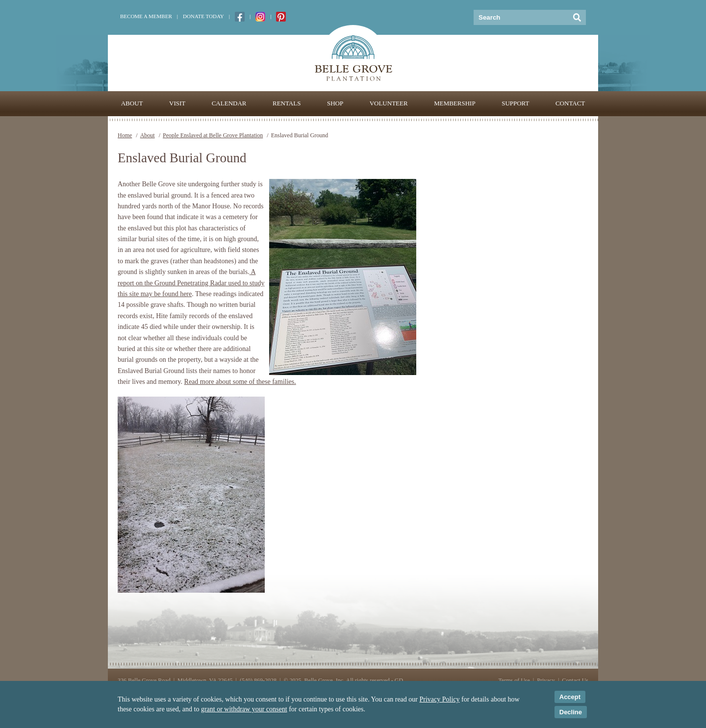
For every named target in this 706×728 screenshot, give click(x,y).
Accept (570, 697)
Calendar (229, 103)
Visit (177, 103)
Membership (455, 103)
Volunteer (389, 103)
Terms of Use (514, 680)
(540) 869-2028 (258, 680)
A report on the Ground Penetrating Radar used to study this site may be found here (191, 283)
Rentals (287, 103)
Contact (570, 103)
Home (125, 135)
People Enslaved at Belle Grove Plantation (213, 135)
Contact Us (575, 680)
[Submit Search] (577, 17)
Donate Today (203, 16)
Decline (571, 712)
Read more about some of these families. (240, 382)
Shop (335, 103)
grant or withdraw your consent (244, 709)
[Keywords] (521, 17)
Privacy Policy (440, 699)
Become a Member (146, 16)
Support (515, 103)
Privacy (546, 680)
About (132, 103)
